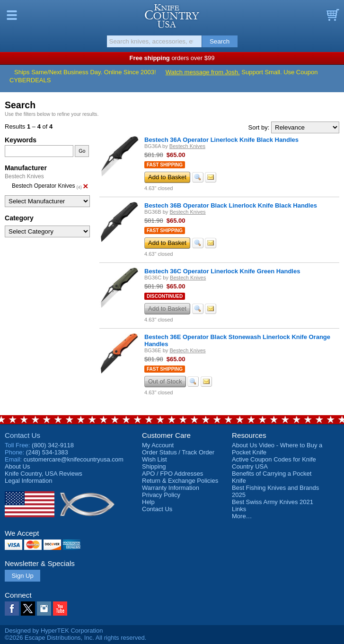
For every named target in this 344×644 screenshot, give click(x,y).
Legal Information (28, 481)
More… (242, 516)
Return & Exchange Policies (180, 481)
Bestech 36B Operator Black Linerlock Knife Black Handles (231, 205)
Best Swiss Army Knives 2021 (273, 502)
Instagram (44, 609)
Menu (12, 15)
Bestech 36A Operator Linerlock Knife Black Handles (221, 140)
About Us (17, 466)
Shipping (154, 466)
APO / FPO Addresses (172, 474)
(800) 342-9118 (53, 445)
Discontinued (165, 296)
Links (239, 509)
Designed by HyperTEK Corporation (54, 631)
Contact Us (22, 435)
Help (148, 502)
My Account (158, 445)
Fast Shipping (165, 165)
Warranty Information (171, 488)
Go (82, 151)
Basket (332, 15)
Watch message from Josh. (203, 72)
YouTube (60, 609)
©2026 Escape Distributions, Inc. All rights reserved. (75, 638)
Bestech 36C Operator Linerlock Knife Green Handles (222, 271)
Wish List (154, 459)
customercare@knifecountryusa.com (74, 459)
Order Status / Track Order (178, 452)
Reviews (44, 474)
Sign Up (22, 576)
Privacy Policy (161, 495)
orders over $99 (172, 58)
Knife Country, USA (172, 16)
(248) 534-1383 (47, 452)
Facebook (12, 609)
